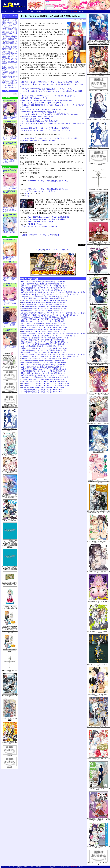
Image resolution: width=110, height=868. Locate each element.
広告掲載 (74, 11)
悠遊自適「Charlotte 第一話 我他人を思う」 (38, 116)
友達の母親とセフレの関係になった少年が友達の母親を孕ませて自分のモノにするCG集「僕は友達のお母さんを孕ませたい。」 (10, 61)
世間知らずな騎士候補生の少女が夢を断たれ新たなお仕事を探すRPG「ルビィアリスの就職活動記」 (10, 56)
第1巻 (27, 193)
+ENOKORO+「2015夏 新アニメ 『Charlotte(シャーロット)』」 (46, 130)
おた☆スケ (53, 11)
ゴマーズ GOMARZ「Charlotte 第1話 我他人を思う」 (41, 121)
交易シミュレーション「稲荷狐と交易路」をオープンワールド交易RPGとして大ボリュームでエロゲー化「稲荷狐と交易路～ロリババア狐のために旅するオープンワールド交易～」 (9, 31)
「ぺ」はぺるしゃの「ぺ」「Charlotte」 (36, 119)
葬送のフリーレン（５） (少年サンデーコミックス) (99, 727)
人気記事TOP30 (64, 11)
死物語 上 (10, 767)
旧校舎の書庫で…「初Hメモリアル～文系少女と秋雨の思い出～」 (43, 290)
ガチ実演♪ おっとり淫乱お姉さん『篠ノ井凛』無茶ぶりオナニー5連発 (45, 296)
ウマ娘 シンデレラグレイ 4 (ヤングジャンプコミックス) (98, 164)
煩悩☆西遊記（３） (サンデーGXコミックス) (99, 602)
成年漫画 (38, 11)
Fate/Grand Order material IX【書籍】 (10, 671)
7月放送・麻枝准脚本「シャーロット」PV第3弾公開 (40, 235)
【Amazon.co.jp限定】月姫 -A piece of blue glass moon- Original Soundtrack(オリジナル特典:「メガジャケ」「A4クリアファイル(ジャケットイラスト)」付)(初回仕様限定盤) (99, 42)
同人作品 (19, 11)
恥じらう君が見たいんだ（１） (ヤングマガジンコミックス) (99, 572)
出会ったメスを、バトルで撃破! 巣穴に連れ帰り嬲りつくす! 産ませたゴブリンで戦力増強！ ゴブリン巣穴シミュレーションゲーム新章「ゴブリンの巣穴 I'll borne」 (10, 23)
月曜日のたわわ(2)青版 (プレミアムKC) (10, 429)
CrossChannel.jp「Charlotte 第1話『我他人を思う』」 (41, 112)
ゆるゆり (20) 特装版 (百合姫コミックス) (10, 472)
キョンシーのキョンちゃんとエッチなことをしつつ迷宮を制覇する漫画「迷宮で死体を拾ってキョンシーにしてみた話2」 (10, 67)
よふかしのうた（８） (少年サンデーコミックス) (99, 665)
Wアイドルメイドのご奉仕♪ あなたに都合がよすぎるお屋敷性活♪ (43, 282)
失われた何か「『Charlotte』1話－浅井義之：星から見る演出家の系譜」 (48, 100)
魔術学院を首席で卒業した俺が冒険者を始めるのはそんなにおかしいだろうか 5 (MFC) (99, 512)
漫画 (32, 11)
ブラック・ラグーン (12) (10, 380)
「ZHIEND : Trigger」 (32, 224)
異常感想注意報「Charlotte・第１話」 (35, 98)
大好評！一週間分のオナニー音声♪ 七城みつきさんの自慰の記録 (43, 298)
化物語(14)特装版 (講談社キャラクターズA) (10, 392)
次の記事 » (65, 250)
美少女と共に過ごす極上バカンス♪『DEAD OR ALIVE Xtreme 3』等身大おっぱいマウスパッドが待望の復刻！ (10, 38)
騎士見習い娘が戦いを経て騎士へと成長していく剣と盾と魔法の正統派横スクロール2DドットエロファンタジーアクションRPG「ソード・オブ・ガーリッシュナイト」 (10, 49)
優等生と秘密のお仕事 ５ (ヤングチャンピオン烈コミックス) (99, 542)
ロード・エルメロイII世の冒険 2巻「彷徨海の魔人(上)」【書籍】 (10, 695)
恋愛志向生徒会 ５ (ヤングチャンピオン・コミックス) (99, 632)
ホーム (4, 11)
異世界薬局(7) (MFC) (98, 452)
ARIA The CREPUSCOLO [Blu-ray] (10, 651)
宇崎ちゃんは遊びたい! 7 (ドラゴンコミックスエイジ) (10, 520)
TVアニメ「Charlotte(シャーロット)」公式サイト (39, 191)
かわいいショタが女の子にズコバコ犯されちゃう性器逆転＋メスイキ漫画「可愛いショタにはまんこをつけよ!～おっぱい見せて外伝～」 (9, 83)
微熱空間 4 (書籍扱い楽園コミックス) (99, 90)
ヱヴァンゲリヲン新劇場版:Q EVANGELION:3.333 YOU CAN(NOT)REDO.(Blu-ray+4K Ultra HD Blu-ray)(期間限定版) (10, 568)
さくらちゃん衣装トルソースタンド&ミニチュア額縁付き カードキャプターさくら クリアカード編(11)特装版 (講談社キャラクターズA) (99, 243)
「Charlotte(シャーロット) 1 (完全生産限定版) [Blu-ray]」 (45, 181)
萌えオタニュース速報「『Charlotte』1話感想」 (39, 141)
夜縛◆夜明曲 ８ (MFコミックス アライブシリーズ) (99, 482)
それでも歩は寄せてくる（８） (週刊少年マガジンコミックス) (99, 695)
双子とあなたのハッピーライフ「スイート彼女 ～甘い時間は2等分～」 (45, 300)
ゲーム (46, 11)
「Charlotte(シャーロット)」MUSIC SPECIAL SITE (40, 226)
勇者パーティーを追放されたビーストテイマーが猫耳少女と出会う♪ (44, 286)
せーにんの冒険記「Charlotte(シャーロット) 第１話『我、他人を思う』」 (49, 96)
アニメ (26, 11)
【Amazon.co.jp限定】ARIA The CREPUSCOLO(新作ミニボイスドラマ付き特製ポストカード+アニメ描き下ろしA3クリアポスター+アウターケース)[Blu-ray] (10, 629)
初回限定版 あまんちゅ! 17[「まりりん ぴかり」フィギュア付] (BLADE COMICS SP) (10, 607)
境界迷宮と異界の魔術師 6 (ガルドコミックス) (99, 333)
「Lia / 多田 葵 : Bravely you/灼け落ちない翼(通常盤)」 (44, 219)
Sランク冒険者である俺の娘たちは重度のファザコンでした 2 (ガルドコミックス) (99, 364)
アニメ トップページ (53, 250)
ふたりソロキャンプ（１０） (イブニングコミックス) (99, 789)
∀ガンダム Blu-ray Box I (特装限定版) (10, 719)
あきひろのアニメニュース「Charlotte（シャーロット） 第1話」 (45, 110)
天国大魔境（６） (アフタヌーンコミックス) (98, 423)
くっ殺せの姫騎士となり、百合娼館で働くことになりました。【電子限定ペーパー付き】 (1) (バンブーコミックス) (99, 74)
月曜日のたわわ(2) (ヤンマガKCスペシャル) (99, 119)
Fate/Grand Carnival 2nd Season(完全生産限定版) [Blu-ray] (10, 742)
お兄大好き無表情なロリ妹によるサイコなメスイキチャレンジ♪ (43, 375)
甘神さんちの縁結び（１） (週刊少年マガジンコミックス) (99, 759)
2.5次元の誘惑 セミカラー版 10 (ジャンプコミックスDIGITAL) (99, 847)
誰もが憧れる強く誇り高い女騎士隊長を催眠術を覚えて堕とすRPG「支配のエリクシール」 (10, 43)
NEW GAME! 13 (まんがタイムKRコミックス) (99, 863)
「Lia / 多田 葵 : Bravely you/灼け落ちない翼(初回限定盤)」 (46, 217)
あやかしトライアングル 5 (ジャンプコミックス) (10, 455)
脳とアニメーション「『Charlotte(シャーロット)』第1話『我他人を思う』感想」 (51, 82)
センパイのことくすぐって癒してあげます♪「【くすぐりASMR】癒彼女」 (46, 383)
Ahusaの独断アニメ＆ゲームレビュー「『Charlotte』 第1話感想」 (46, 128)
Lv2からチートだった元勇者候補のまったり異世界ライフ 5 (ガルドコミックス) (99, 394)
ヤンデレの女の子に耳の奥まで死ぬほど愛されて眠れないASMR (43, 388)
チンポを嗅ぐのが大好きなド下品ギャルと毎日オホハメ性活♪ (42, 390)
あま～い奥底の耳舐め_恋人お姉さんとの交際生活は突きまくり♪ (43, 284)
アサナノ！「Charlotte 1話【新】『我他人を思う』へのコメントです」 (47, 89)
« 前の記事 (40, 250)
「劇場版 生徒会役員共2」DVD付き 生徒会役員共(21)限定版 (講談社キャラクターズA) (10, 406)
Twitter (81, 11)
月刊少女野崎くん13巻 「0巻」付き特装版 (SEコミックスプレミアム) (10, 367)
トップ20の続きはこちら (11, 88)
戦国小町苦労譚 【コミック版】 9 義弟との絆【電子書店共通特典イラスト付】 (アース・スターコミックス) (99, 820)
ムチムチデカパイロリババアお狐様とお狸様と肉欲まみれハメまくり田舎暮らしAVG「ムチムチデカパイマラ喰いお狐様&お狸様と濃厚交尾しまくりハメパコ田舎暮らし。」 (10, 75)
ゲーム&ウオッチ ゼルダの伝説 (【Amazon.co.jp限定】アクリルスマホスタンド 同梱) (10, 584)
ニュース (11, 11)
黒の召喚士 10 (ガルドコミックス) (98, 304)
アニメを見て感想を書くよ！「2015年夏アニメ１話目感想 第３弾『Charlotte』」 (51, 114)
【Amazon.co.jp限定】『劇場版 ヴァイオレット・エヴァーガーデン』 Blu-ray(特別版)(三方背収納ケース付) (10, 496)
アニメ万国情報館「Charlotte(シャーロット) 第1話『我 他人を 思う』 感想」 (50, 138)
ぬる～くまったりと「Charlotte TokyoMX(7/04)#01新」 (42, 103)
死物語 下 (10, 755)
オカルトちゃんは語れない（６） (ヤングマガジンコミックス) (99, 275)
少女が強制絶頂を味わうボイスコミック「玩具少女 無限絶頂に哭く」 (45, 288)
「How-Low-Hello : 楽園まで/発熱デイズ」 (40, 222)
